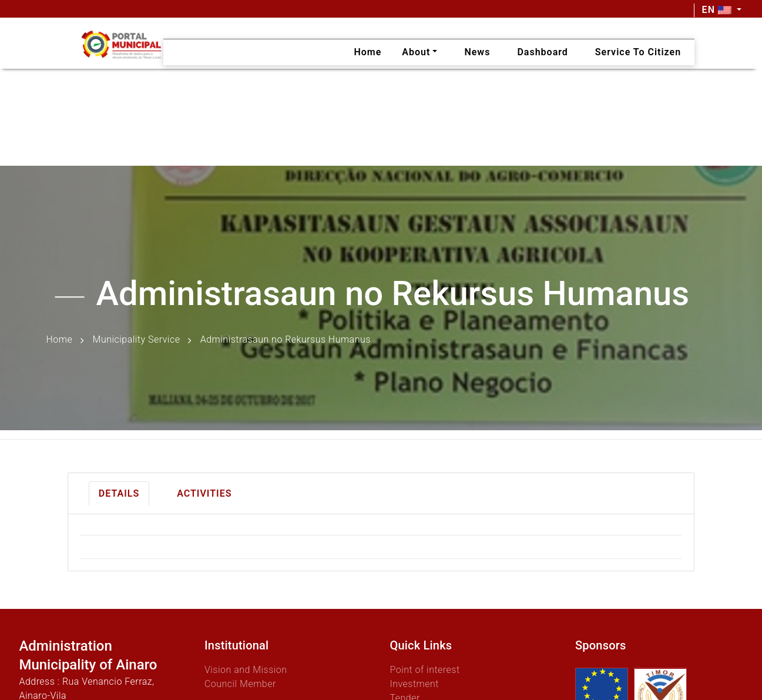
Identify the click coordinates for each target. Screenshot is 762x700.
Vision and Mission (246, 670)
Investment (414, 684)
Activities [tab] (204, 493)
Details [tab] (119, 493)
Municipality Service (137, 340)
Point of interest (424, 670)
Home (60, 340)
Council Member (240, 684)
